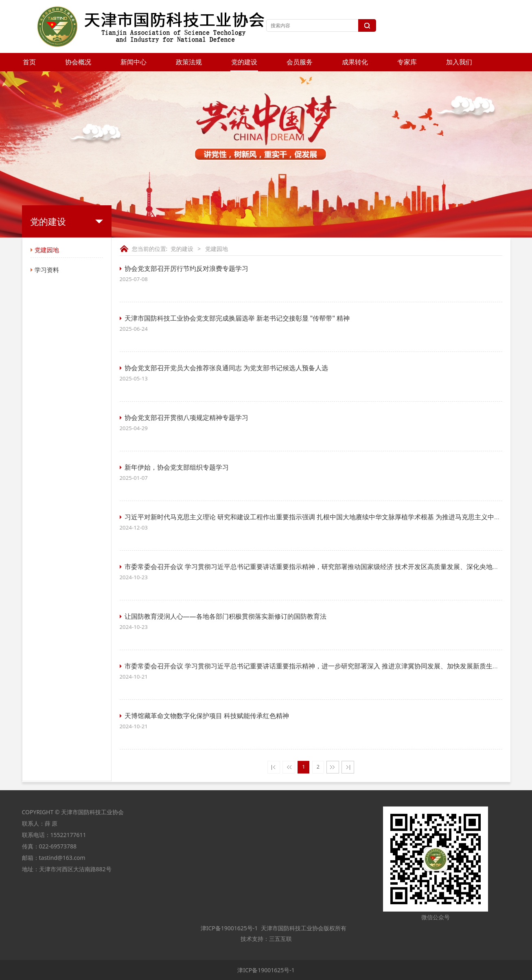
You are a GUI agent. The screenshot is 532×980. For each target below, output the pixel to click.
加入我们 (459, 62)
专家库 (407, 62)
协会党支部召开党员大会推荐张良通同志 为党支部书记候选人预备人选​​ (226, 368)
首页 (29, 62)
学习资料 (47, 270)
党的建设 (244, 62)
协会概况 (78, 62)
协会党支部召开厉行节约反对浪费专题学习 (186, 268)
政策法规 (189, 62)
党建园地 (47, 250)
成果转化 (355, 62)
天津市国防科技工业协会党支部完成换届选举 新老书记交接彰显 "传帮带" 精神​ (237, 318)
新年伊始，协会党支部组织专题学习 (177, 467)
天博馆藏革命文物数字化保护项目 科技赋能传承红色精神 (207, 716)
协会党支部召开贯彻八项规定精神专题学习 (186, 417)
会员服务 (300, 62)
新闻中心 (134, 62)
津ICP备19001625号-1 (228, 928)
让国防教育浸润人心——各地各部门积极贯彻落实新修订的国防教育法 (225, 616)
